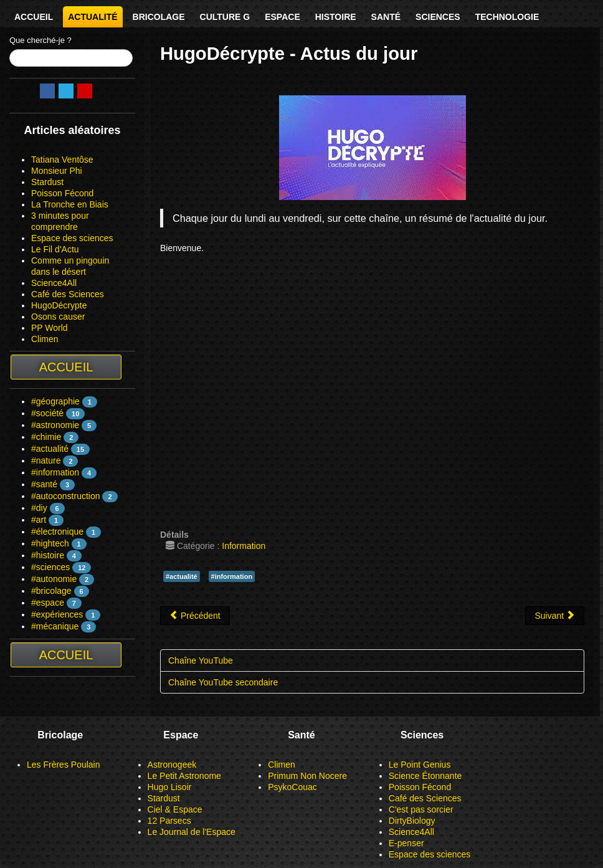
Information (244, 546)
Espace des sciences (72, 238)
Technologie (507, 17)
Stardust (47, 182)
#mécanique (55, 626)
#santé (44, 484)
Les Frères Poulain (64, 765)
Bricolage (159, 17)
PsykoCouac (292, 787)
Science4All (54, 283)
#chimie (46, 437)
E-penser (406, 843)
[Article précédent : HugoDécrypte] (195, 616)
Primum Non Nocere (307, 776)
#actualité (50, 449)
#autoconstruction (66, 496)
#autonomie (54, 579)
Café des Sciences (68, 294)
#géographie (55, 401)
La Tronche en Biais (70, 204)
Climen (45, 339)
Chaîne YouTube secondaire (223, 682)
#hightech (50, 543)
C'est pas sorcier (421, 809)
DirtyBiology (412, 821)
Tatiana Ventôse (62, 160)
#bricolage (51, 591)
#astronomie (55, 425)
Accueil (34, 17)
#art (39, 520)
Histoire (336, 17)
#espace (48, 603)
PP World (50, 328)
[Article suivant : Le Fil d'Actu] (555, 616)
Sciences (438, 17)
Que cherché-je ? (40, 40)
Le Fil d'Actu (55, 249)
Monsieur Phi (57, 171)
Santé (386, 17)
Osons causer (58, 317)
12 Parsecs (169, 821)
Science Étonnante (425, 776)
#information (55, 472)
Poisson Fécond (62, 193)
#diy (39, 508)
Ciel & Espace (175, 809)
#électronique (57, 532)
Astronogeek (172, 765)
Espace (283, 17)
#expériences (57, 614)
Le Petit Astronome (184, 776)
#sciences (50, 567)
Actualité (93, 17)
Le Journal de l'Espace (192, 832)
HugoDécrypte (59, 305)
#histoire (48, 555)
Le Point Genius (420, 765)
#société (47, 413)
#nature (46, 460)
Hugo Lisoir (170, 787)
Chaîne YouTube (201, 661)
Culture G (225, 17)
